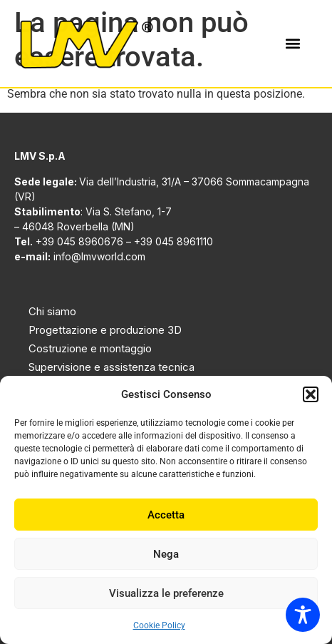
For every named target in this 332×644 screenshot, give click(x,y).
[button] (311, 394)
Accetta (166, 515)
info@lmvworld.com (99, 256)
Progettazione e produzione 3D (105, 330)
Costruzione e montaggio (90, 348)
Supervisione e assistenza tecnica (111, 367)
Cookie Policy (159, 625)
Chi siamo (52, 311)
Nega (166, 554)
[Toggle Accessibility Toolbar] (303, 615)
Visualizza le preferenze (166, 593)
